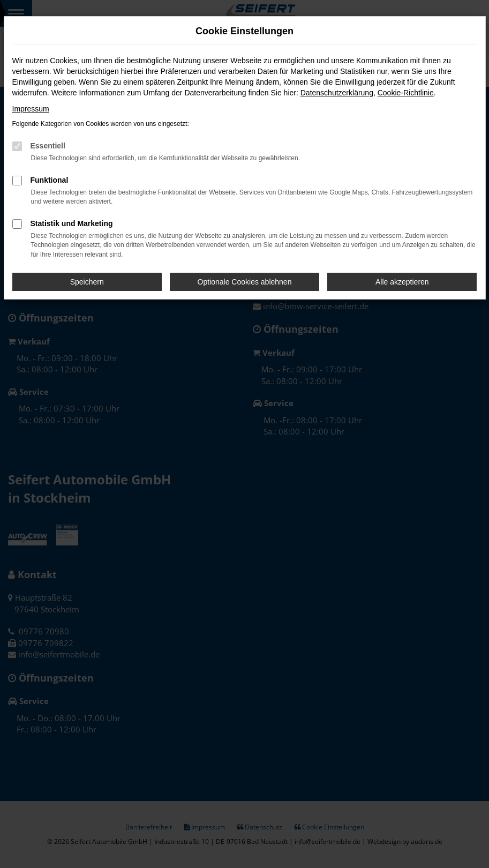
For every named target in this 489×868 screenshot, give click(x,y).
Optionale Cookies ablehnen (245, 282)
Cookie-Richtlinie (406, 93)
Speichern (87, 282)
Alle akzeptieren (402, 282)
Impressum (31, 109)
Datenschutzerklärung (337, 93)
